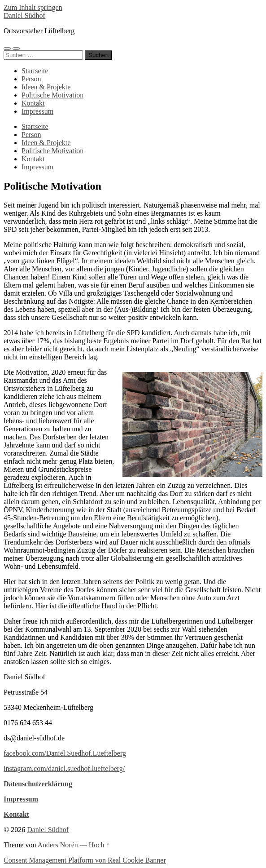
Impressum (37, 111)
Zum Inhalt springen (33, 7)
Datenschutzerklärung (38, 784)
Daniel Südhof (24, 15)
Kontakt (33, 103)
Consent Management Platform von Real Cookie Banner (85, 860)
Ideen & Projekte (46, 87)
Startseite (35, 71)
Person (31, 79)
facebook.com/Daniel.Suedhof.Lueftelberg (65, 753)
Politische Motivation (52, 95)
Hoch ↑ (99, 845)
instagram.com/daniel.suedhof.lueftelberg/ (64, 768)
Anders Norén (58, 845)
